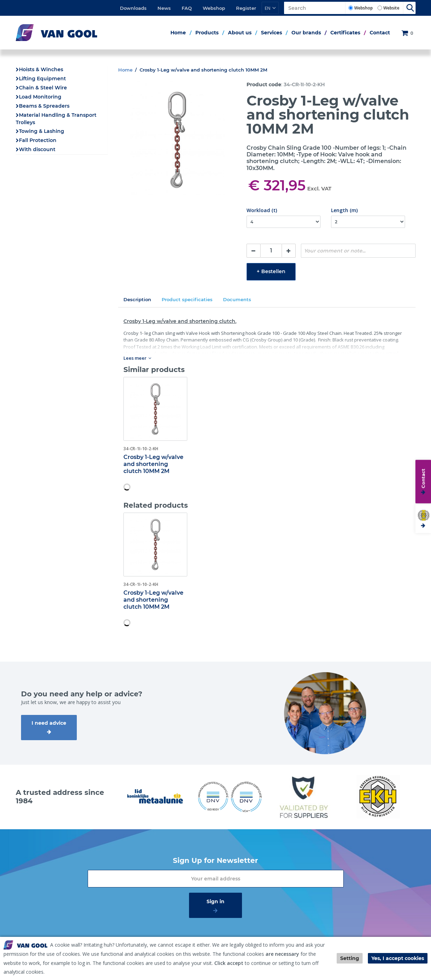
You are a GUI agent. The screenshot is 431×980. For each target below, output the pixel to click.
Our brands (306, 33)
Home (178, 33)
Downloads (133, 8)
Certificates (345, 33)
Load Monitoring (40, 97)
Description (137, 299)
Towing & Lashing (42, 131)
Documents (237, 299)
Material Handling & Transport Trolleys (56, 119)
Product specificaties (187, 299)
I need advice (49, 723)
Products (207, 33)
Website (391, 8)
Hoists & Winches (41, 69)
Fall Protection (38, 140)
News (164, 8)
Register (246, 8)
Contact (380, 33)
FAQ (187, 8)
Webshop (214, 8)
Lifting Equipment (42, 79)
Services (271, 33)
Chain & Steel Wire (43, 88)
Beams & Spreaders (44, 106)
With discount (37, 149)
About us (240, 33)
